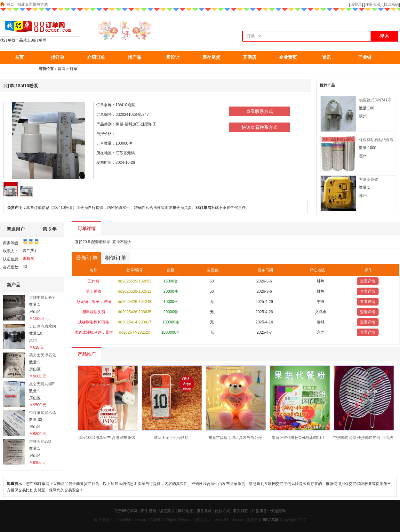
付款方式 (222, 511)
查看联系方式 (260, 111)
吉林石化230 (40, 441)
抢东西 (19, 70)
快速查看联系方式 (260, 127)
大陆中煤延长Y (42, 298)
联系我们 (241, 511)
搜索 (384, 36)
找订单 (58, 57)
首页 (10, 4)
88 (265, 520)
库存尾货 (211, 57)
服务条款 (204, 511)
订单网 (273, 520)
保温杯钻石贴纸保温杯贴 (376, 140)
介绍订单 (96, 57)
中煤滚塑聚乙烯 (43, 413)
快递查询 (278, 511)
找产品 (134, 57)
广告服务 (260, 511)
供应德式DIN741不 (375, 100)
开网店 (250, 57)
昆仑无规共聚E (42, 384)
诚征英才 (167, 511)
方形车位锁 (369, 179)
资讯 (326, 57)
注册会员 (373, 4)
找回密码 (391, 4)
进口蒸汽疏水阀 (43, 326)
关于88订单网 (126, 511)
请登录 (356, 4)
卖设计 (173, 57)
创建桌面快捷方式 (33, 4)
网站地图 (186, 511)
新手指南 (148, 511)
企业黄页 (288, 57)
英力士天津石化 (43, 355)
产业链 (365, 57)
